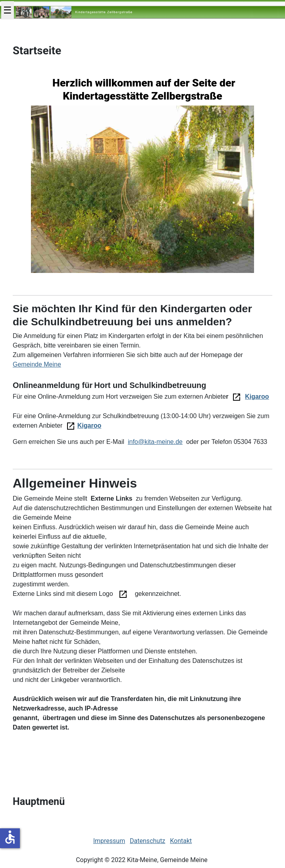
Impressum (109, 841)
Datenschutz (147, 841)
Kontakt (181, 841)
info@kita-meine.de (155, 442)
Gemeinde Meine (37, 364)
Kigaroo (257, 397)
